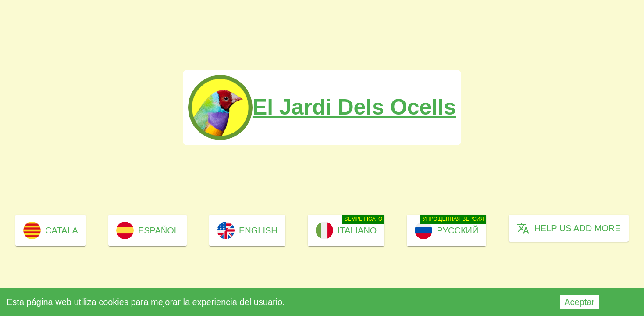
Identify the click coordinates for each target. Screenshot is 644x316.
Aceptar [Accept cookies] (579, 302)
